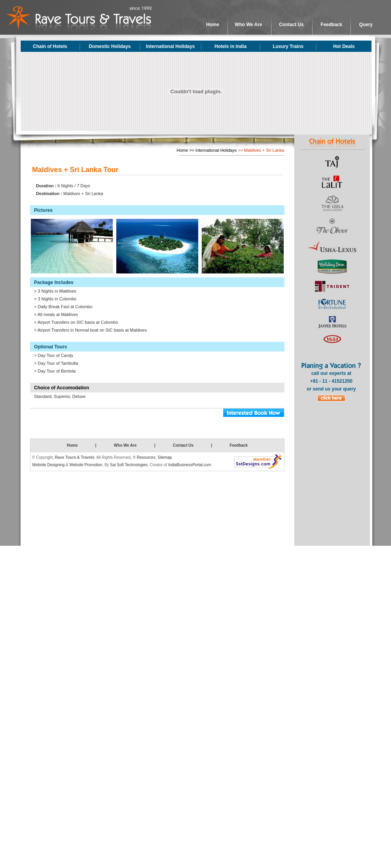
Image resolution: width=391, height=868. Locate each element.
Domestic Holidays (109, 46)
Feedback (331, 25)
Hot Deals (344, 46)
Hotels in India (231, 46)
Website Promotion (86, 465)
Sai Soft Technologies (129, 465)
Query (366, 25)
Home (212, 25)
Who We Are (249, 25)
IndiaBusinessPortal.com (190, 465)
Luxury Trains (288, 46)
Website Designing (48, 465)
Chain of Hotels (50, 46)
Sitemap (165, 457)
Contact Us (291, 25)
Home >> (186, 150)
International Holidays (170, 46)
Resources (146, 457)
